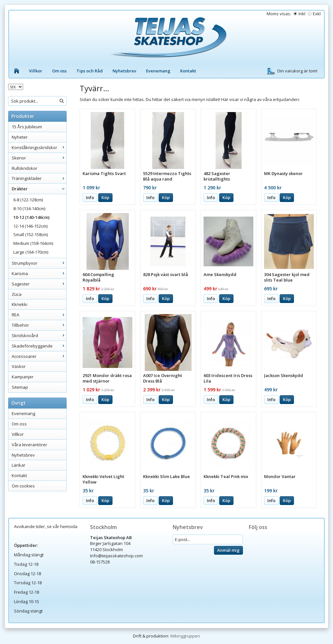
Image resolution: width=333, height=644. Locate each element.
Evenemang (158, 71)
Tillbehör (39, 325)
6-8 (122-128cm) (28, 200)
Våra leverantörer (29, 445)
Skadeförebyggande (39, 346)
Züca (17, 294)
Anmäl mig (228, 550)
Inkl (302, 14)
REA (39, 315)
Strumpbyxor (39, 263)
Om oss (59, 71)
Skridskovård (39, 335)
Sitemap (20, 387)
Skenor (39, 158)
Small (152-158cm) (31, 234)
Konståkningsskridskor (39, 147)
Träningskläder (39, 178)
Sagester (39, 284)
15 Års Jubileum (27, 127)
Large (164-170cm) (31, 252)
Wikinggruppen (185, 636)
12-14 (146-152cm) (30, 226)
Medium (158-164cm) (33, 243)
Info (90, 197)
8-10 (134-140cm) (29, 208)
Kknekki (20, 304)
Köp (105, 197)
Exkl (317, 14)
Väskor (19, 366)
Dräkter (39, 189)
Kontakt (188, 71)
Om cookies (23, 486)
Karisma (39, 273)
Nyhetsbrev (124, 71)
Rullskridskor (25, 168)
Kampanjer (23, 377)
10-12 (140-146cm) (31, 217)
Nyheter (20, 137)
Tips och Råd (90, 71)
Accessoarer (39, 356)
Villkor (36, 71)
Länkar (19, 465)
